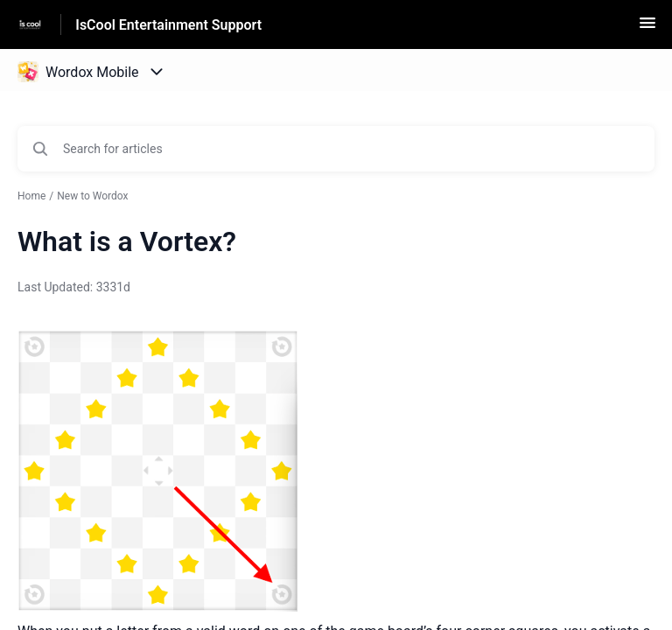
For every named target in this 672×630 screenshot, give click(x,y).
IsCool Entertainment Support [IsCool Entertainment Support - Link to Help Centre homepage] (168, 25)
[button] (647, 28)
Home (31, 196)
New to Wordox (92, 196)
